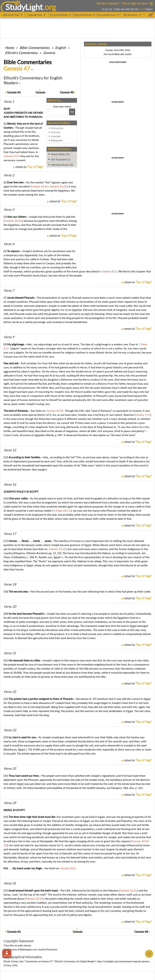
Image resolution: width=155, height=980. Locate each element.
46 (14, 92)
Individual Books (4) (62, 165)
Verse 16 (10, 484)
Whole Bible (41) (60, 154)
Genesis (49, 53)
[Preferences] (151, 15)
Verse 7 (9, 290)
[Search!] (72, 112)
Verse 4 (9, 244)
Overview (56, 132)
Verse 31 (10, 883)
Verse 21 (10, 653)
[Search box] (58, 112)
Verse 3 (9, 210)
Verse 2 (9, 175)
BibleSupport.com (29, 950)
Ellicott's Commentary (21, 53)
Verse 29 (10, 803)
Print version (57, 128)
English (60, 48)
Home (10, 48)
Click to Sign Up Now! (134, 3)
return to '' (29, 167)
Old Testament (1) (61, 159)
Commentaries (35, 48)
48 (67, 92)
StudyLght (24, 7)
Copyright (56, 136)
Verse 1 (9, 102)
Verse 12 (10, 450)
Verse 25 (10, 769)
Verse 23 (10, 730)
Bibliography (57, 140)
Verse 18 (10, 584)
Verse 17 (10, 534)
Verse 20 (10, 607)
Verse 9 (9, 337)
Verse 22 (10, 692)
